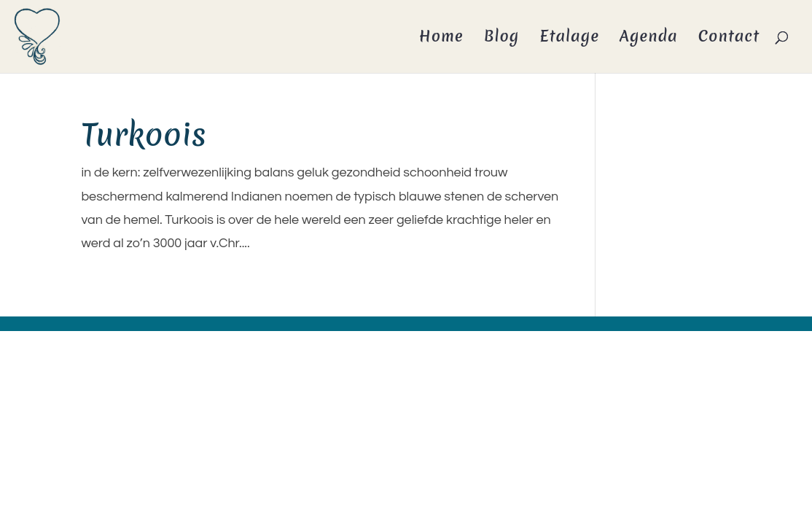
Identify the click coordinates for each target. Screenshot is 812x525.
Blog (501, 39)
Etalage (569, 39)
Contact (729, 39)
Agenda (649, 39)
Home (441, 39)
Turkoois (144, 135)
